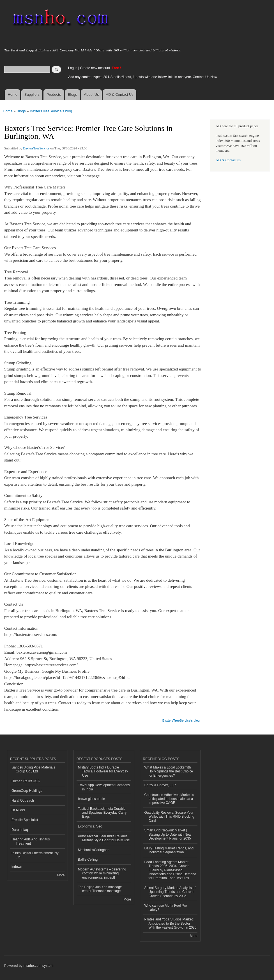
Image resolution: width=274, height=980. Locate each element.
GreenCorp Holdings (27, 791)
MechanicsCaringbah (94, 850)
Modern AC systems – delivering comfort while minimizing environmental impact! (102, 873)
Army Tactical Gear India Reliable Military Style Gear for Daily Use (104, 838)
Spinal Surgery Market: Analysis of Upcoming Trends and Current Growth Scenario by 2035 (170, 892)
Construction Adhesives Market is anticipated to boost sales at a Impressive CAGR (169, 799)
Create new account (95, 68)
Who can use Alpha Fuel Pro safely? (166, 908)
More (61, 875)
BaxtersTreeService (36, 148)
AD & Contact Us (120, 95)
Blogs (72, 95)
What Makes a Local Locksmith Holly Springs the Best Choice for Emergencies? (169, 771)
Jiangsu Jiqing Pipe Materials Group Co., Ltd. (33, 769)
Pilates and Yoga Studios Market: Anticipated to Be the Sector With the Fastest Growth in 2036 (171, 923)
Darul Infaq (20, 830)
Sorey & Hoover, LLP (160, 785)
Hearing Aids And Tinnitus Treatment (31, 841)
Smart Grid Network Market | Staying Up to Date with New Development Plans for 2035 (168, 834)
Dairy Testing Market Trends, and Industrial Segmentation (169, 850)
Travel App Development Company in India (104, 787)
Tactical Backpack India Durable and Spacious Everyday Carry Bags (102, 813)
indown (17, 867)
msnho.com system (38, 966)
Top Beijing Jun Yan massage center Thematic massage (100, 889)
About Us (91, 95)
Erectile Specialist (25, 820)
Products (54, 95)
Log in (73, 68)
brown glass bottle (92, 799)
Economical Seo (90, 826)
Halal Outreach (23, 801)
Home (12, 95)
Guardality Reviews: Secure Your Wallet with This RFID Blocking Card (169, 817)
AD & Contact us (228, 160)
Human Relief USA (26, 781)
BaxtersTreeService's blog (51, 111)
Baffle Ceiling (88, 860)
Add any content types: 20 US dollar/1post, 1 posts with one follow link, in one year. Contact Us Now (143, 77)
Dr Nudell (19, 810)
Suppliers (32, 95)
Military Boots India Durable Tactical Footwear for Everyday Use (103, 771)
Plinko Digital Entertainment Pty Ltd (35, 855)
